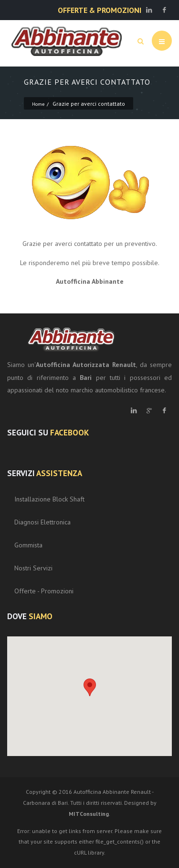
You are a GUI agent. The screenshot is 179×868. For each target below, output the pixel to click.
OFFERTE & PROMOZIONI (100, 10)
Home (38, 104)
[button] (90, 687)
